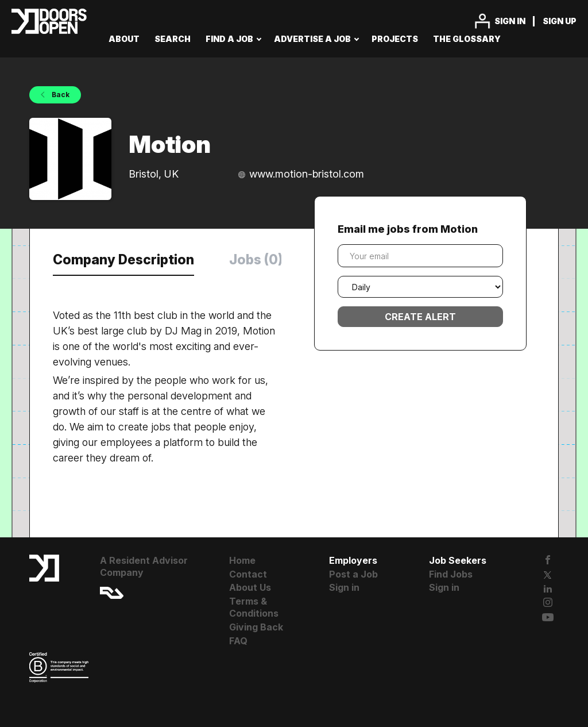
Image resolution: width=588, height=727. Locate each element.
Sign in (510, 21)
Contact (248, 574)
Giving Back (256, 627)
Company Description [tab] (123, 260)
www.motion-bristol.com (307, 174)
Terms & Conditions (254, 607)
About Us (250, 587)
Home (242, 560)
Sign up (560, 21)
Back (60, 95)
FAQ (238, 641)
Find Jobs (451, 574)
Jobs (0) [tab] (256, 260)
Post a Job (353, 574)
